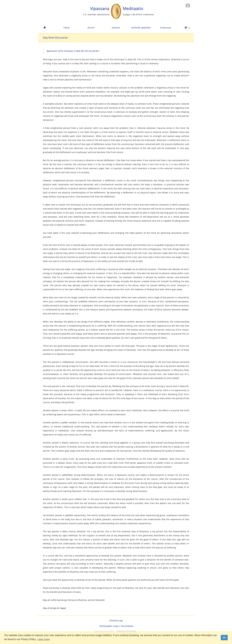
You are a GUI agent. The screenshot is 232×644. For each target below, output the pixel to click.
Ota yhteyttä (127, 626)
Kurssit (91, 28)
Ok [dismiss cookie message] (224, 638)
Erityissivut (166, 28)
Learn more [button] (43, 639)
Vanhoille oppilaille (141, 28)
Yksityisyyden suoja (109, 626)
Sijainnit (116, 28)
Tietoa (66, 28)
